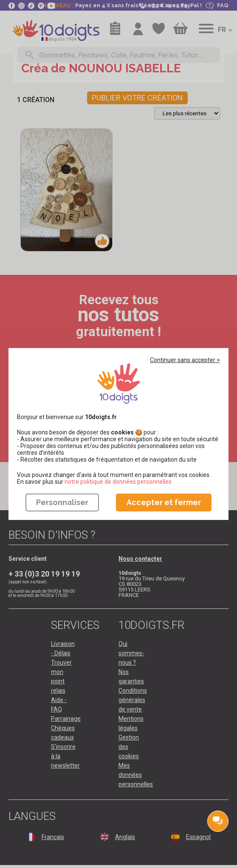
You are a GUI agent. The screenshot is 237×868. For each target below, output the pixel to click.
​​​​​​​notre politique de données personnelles (118, 482)
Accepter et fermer (164, 502)
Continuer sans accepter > (185, 360)
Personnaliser (62, 502)
